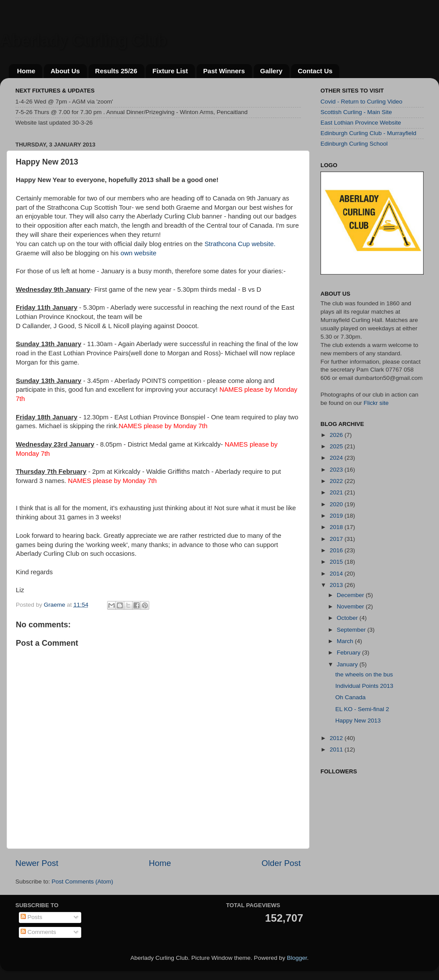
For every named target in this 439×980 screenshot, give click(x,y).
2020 (337, 504)
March (346, 641)
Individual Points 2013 (364, 686)
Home (26, 71)
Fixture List (170, 71)
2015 (337, 562)
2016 (337, 550)
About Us (65, 71)
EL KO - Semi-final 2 (362, 709)
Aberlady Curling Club (83, 41)
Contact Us (315, 71)
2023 (337, 470)
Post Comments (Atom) (83, 882)
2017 (337, 539)
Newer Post (37, 863)
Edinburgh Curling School (354, 144)
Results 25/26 (116, 71)
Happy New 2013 (358, 721)
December (351, 595)
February (349, 653)
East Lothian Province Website (361, 123)
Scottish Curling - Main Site (356, 112)
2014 (337, 574)
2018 (337, 527)
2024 (337, 458)
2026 (337, 435)
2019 (337, 516)
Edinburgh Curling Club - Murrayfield (368, 133)
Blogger (297, 958)
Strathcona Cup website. (240, 244)
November (351, 606)
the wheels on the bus (364, 674)
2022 (337, 481)
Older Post (281, 863)
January (348, 664)
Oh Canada (351, 697)
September (352, 630)
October (348, 618)
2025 (337, 446)
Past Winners (224, 71)
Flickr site (376, 403)
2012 (337, 738)
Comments (38, 932)
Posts (32, 917)
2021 (337, 492)
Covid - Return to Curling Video (362, 102)
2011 (337, 749)
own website (138, 253)
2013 (337, 585)
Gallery (272, 71)
